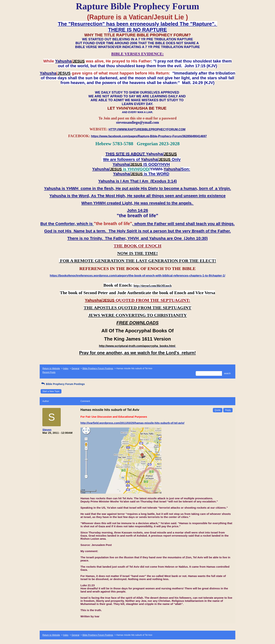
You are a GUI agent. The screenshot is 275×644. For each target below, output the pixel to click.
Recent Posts (49, 372)
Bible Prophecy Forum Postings (98, 368)
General (75, 368)
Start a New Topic (51, 391)
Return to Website (51, 368)
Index (66, 368)
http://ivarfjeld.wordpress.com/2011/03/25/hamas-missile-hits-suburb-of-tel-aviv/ (132, 423)
